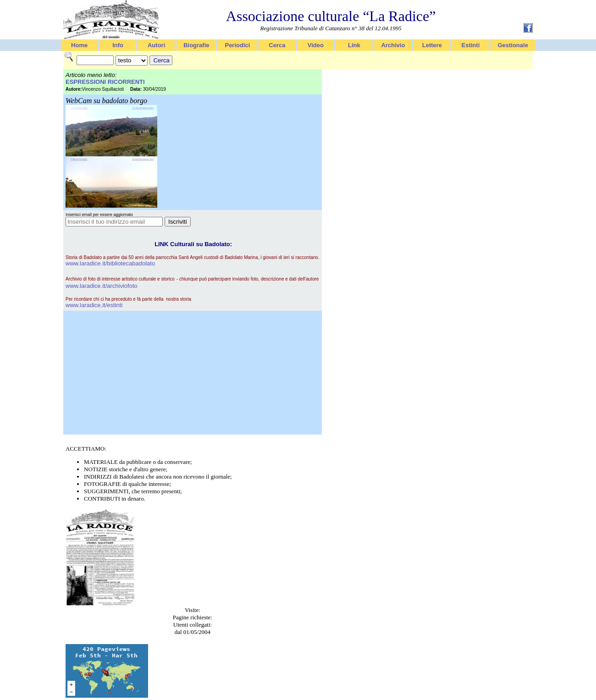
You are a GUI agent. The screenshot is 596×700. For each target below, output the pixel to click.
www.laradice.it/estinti (94, 305)
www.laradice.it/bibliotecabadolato (110, 263)
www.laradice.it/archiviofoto (102, 286)
